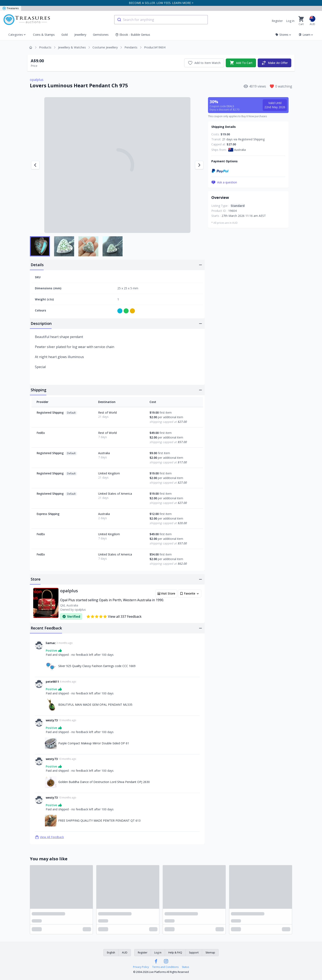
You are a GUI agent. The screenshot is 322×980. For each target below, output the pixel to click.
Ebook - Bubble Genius (133, 35)
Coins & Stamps (44, 35)
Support (194, 953)
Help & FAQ (175, 953)
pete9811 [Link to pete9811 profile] (52, 682)
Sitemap (210, 953)
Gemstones (101, 35)
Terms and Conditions (165, 967)
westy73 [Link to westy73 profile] (52, 720)
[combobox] (161, 20)
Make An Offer (274, 63)
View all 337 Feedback (114, 616)
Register (277, 21)
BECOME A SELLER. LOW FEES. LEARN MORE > (161, 3)
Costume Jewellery (105, 47)
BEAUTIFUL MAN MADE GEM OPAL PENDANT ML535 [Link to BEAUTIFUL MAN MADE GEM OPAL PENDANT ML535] (95, 705)
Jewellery (80, 35)
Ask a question (224, 182)
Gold (65, 35)
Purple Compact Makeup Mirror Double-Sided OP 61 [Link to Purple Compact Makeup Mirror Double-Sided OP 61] (94, 743)
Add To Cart (241, 63)
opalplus (37, 80)
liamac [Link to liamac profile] (51, 643)
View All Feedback (49, 837)
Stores (283, 35)
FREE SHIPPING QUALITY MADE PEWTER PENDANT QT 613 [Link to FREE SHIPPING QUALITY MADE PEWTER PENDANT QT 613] (99, 820)
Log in (290, 21)
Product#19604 (155, 47)
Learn (306, 35)
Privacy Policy (141, 967)
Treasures (11, 8)
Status (185, 967)
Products (45, 47)
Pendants (131, 47)
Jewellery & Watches (72, 47)
